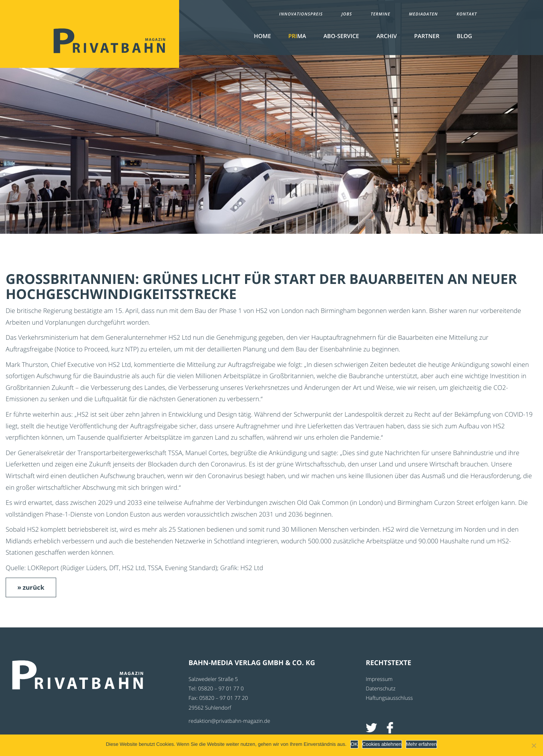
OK (354, 744)
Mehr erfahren (422, 744)
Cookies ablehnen (382, 744)
